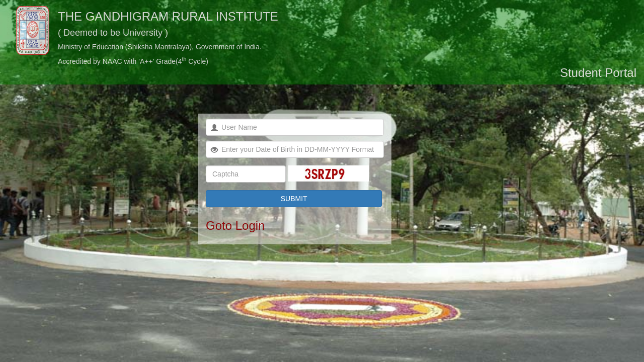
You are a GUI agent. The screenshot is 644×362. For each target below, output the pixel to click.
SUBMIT (294, 199)
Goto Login (235, 225)
